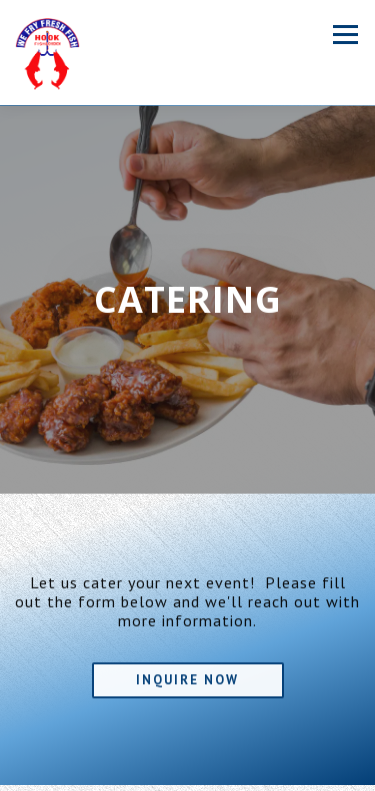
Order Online (187, 773)
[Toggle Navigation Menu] (345, 34)
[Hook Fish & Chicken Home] (47, 52)
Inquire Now (187, 678)
